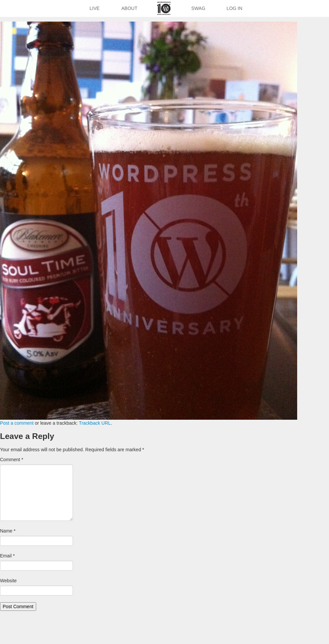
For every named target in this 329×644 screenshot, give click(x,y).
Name (8, 531)
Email (7, 556)
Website (8, 581)
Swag (198, 8)
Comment (12, 460)
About (129, 8)
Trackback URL (95, 423)
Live (95, 8)
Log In (234, 8)
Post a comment (17, 423)
